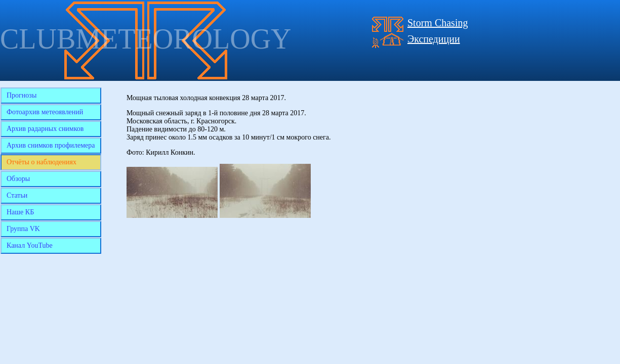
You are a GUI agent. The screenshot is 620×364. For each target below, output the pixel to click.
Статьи (17, 195)
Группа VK (23, 229)
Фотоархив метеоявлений (45, 112)
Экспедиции (434, 39)
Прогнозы (22, 95)
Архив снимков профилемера (51, 145)
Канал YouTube (30, 245)
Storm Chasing (438, 23)
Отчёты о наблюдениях (42, 162)
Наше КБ (20, 212)
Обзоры (18, 179)
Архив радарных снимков (45, 129)
